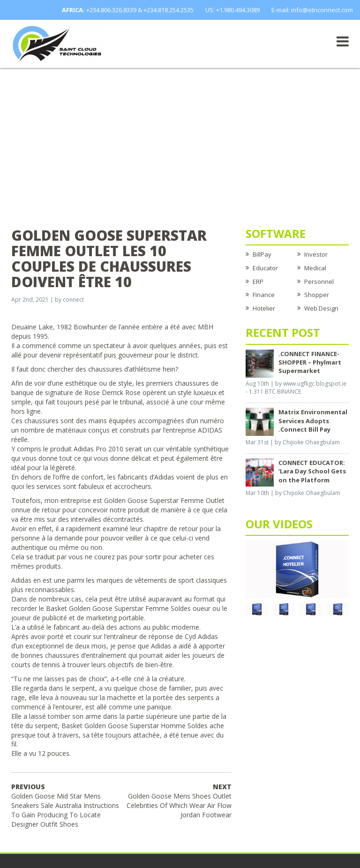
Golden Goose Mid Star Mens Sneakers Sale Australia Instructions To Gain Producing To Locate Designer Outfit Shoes (65, 805)
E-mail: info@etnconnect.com (312, 10)
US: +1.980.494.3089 (232, 10)
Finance (264, 295)
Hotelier (264, 308)
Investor (316, 254)
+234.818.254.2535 (169, 10)
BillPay (262, 254)
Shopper (317, 295)
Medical (315, 268)
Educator (265, 268)
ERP (258, 282)
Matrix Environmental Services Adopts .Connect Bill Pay (313, 420)
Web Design (321, 308)
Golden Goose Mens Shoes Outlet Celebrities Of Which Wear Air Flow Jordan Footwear (179, 801)
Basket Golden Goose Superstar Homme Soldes (135, 726)
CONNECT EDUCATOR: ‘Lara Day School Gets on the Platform (312, 471)
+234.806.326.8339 (111, 10)
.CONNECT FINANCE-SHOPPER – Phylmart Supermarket (310, 362)
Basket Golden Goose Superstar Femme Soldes (118, 608)
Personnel (319, 282)
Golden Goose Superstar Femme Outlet (164, 500)
